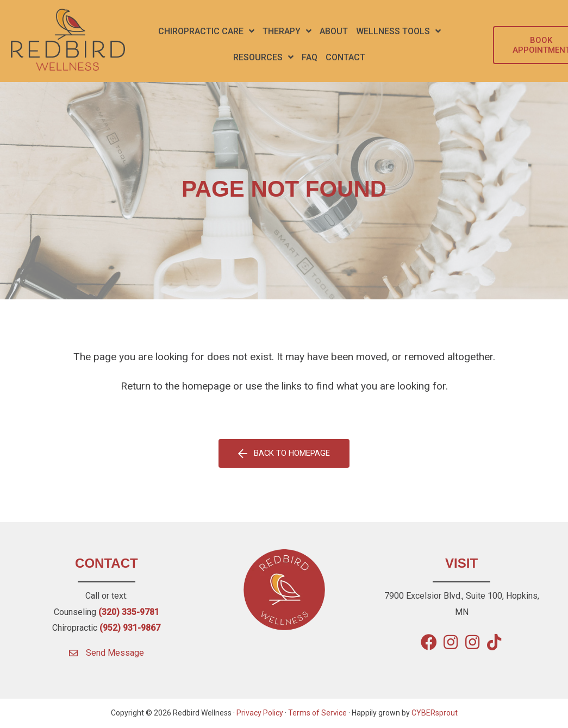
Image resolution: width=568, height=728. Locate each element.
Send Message (115, 653)
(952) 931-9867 (130, 628)
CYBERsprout (435, 713)
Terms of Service (317, 713)
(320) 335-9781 (129, 612)
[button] (206, 32)
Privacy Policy (260, 713)
